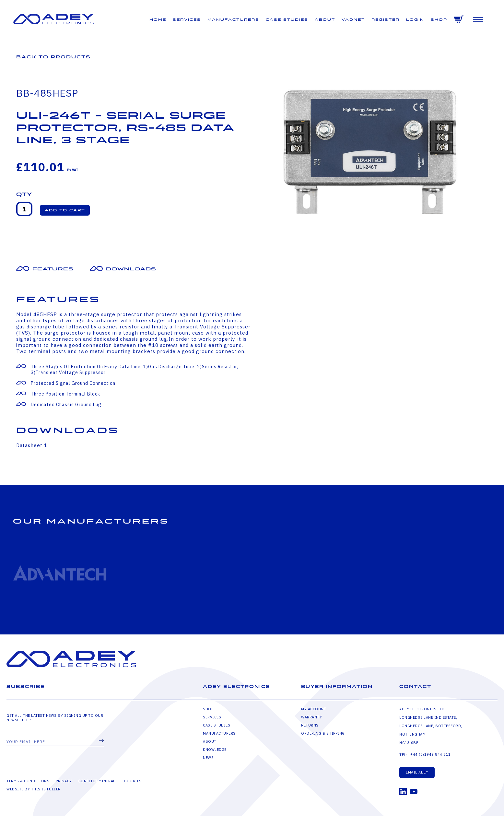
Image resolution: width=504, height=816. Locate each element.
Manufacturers (233, 20)
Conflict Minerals (98, 781)
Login (415, 20)
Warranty (311, 717)
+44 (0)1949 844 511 (431, 754)
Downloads (131, 269)
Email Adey (417, 772)
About (325, 20)
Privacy (64, 781)
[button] (65, 210)
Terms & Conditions (28, 781)
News (208, 758)
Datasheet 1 (32, 445)
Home (158, 20)
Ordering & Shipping (323, 733)
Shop (439, 20)
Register (386, 20)
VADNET (353, 20)
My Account (314, 709)
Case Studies (287, 20)
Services (187, 20)
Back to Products (53, 57)
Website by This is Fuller (34, 789)
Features (53, 269)
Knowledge (215, 750)
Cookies (133, 781)
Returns (310, 725)
